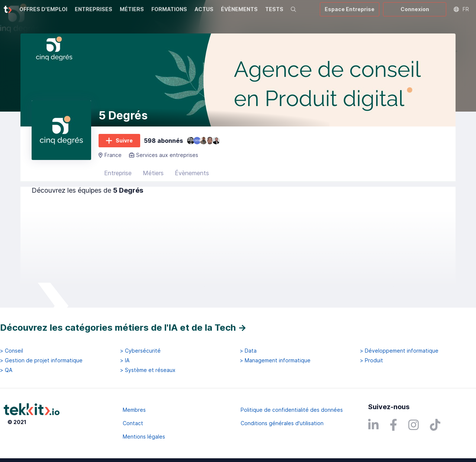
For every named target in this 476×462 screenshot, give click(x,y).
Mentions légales (144, 437)
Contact (133, 423)
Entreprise (118, 173)
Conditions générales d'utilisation (282, 423)
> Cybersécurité (140, 351)
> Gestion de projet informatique (41, 360)
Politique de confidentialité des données (292, 410)
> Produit (372, 360)
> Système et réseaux (148, 370)
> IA (125, 360)
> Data (248, 351)
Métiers (153, 173)
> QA (6, 370)
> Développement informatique (399, 351)
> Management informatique (275, 360)
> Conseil (12, 351)
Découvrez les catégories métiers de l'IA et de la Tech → (123, 328)
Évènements (192, 173)
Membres (134, 410)
